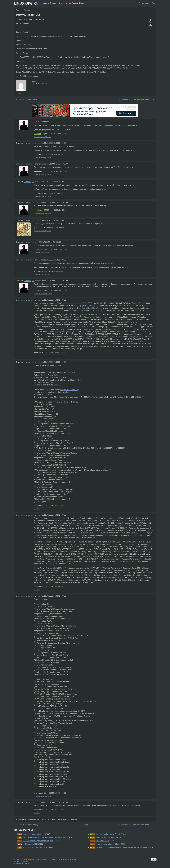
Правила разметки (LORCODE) (45, 859)
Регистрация (144, 3)
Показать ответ (40, 137)
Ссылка (19, 93)
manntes (37, 134)
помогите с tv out (102, 841)
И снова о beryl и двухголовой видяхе (38, 841)
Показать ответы (40, 294)
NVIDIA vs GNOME (30, 844)
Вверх (154, 859)
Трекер (75, 3)
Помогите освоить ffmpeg (28, 99)
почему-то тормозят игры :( (34, 834)
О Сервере (17, 859)
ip (35, 228)
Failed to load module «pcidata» (108, 844)
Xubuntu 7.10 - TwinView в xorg (35, 847)
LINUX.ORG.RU (26, 3)
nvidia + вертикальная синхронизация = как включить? (45, 837)
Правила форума (28, 859)
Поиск (82, 3)
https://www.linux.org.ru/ (21, 863)
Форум (68, 3)
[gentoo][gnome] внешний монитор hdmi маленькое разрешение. (121, 847)
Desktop (27, 10)
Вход (154, 3)
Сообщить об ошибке (21, 861)
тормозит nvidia (28, 14)
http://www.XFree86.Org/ (88, 308)
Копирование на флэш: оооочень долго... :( (135, 99)
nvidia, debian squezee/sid (106, 837)
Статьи (61, 3)
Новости (46, 3)
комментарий (29, 143)
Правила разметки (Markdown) (67, 859)
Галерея (54, 3)
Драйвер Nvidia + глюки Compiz (108, 834)
